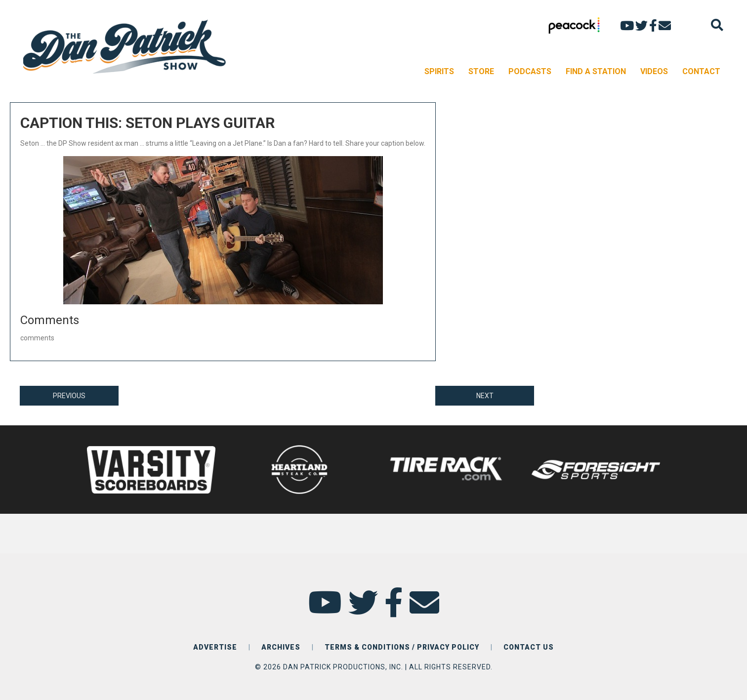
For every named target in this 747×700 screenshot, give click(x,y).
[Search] (717, 25)
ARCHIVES (281, 647)
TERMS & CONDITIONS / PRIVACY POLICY (402, 647)
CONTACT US (529, 647)
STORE (481, 71)
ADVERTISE (215, 647)
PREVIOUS (69, 396)
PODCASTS (530, 71)
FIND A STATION (596, 71)
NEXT (485, 396)
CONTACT (701, 71)
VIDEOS (654, 71)
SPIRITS (439, 71)
